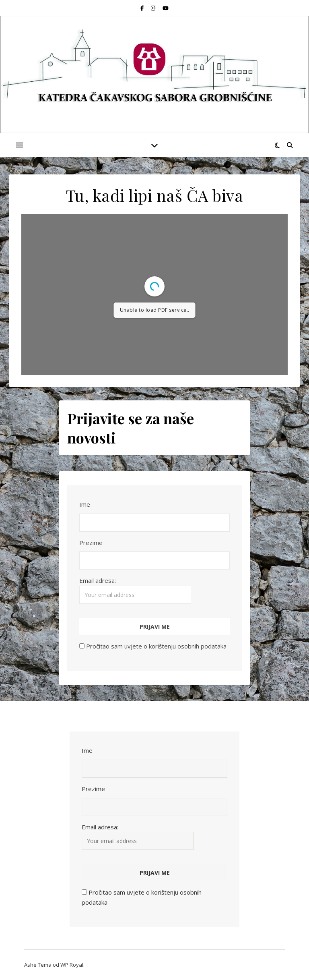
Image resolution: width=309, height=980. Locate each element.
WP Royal (72, 965)
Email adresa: (135, 590)
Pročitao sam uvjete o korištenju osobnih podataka (156, 646)
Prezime (91, 543)
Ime (85, 504)
